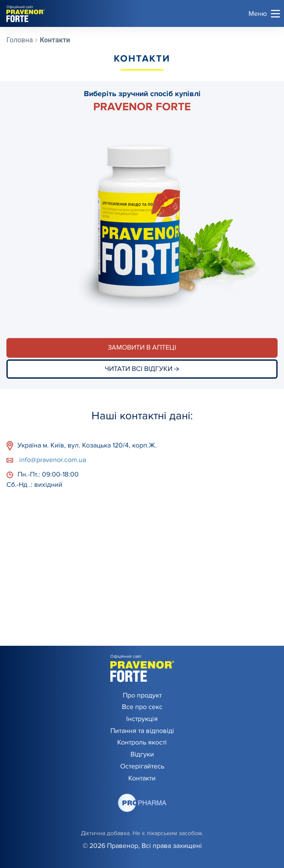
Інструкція (142, 719)
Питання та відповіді (142, 731)
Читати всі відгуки (142, 369)
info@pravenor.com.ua (46, 460)
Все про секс (142, 707)
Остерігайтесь (142, 766)
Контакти (142, 778)
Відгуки (142, 754)
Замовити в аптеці (142, 347)
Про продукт (142, 695)
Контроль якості (142, 742)
